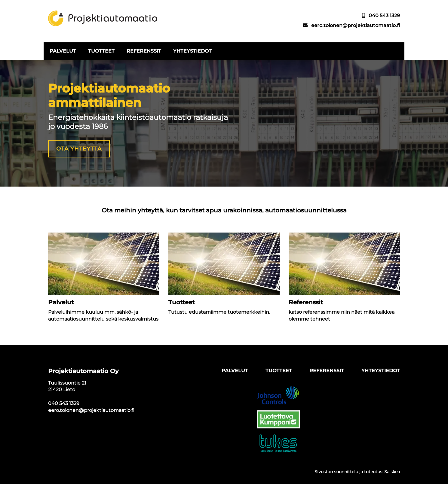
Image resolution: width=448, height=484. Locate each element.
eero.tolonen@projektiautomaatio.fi (356, 25)
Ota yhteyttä (79, 149)
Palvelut (63, 51)
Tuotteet (101, 51)
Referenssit (144, 51)
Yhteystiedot (192, 51)
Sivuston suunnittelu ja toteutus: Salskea (357, 472)
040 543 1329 (384, 15)
